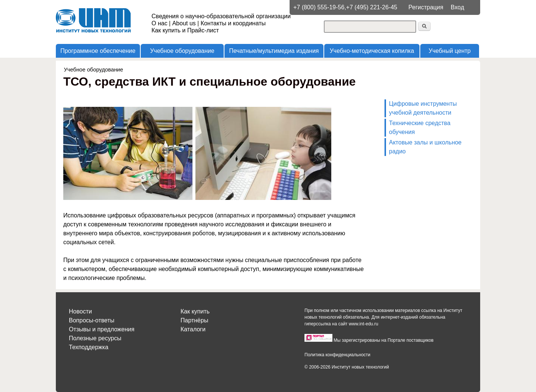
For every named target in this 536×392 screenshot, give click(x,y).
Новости (80, 311)
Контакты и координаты (233, 23)
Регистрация (426, 7)
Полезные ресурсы (95, 338)
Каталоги (193, 329)
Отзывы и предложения (102, 329)
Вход (457, 7)
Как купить (195, 311)
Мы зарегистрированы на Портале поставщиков (383, 340)
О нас (159, 23)
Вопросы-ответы (92, 320)
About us (184, 23)
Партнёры (194, 320)
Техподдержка (89, 347)
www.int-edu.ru (363, 324)
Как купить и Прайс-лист (185, 30)
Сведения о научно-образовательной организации (221, 16)
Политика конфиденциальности (337, 355)
